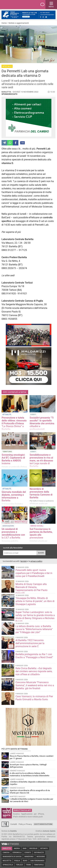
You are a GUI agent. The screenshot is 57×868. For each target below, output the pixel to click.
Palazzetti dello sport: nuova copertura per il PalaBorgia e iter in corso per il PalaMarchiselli (34, 573)
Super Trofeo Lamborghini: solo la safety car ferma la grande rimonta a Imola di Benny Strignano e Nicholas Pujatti (35, 617)
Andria (17, 848)
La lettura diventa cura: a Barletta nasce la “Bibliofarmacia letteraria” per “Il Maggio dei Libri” (34, 629)
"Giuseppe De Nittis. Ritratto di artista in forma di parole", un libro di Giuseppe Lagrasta (35, 601)
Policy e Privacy (25, 824)
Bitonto (44, 848)
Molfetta (7, 861)
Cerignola (17, 853)
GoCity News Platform (43, 824)
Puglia (17, 861)
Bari (25, 848)
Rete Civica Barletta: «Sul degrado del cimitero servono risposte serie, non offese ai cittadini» (34, 671)
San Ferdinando (37, 861)
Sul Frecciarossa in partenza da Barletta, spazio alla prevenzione (41, 533)
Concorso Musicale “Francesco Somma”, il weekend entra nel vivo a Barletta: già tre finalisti (35, 685)
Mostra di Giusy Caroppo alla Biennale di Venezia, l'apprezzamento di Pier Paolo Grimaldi (31, 589)
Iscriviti (41, 553)
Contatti (14, 824)
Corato (28, 853)
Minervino (29, 857)
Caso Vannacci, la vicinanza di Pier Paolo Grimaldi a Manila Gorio (34, 698)
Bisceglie (33, 848)
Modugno (41, 857)
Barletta (7, 848)
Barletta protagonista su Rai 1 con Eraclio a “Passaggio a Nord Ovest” (34, 656)
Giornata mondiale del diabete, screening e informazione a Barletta (14, 496)
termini (24, 561)
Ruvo (25, 861)
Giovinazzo (39, 853)
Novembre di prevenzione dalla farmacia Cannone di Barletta (41, 493)
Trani (28, 865)
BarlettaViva (17, 5)
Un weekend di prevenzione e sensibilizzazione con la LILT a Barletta (13, 533)
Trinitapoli (39, 865)
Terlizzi (19, 865)
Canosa (6, 853)
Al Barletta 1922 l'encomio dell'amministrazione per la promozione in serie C (30, 643)
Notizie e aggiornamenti (19, 23)
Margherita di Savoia (12, 857)
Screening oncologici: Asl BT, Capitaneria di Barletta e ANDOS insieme (13, 459)
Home (4, 23)
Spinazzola (8, 865)
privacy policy (36, 561)
